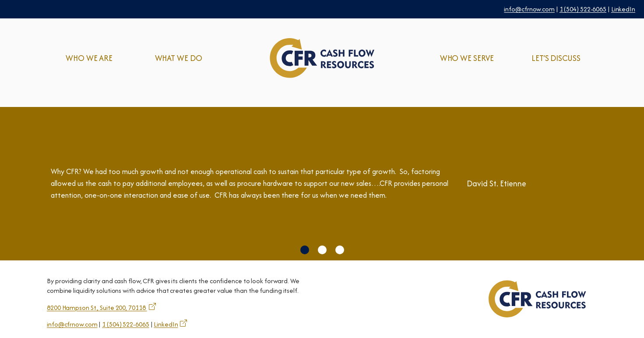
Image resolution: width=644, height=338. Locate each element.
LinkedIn (623, 9)
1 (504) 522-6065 (583, 9)
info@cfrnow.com (529, 9)
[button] (305, 250)
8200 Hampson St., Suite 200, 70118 (97, 308)
